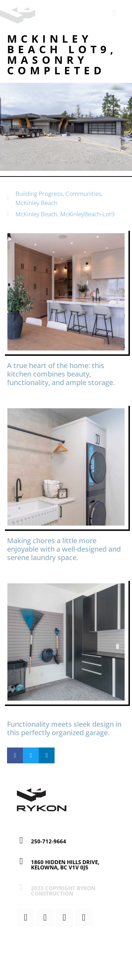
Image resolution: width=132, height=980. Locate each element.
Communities (83, 194)
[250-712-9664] (21, 840)
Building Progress (39, 194)
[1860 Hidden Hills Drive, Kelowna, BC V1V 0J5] (21, 861)
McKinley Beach (36, 203)
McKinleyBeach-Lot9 (87, 214)
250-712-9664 (49, 841)
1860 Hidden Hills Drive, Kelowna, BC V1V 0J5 (65, 865)
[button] (15, 755)
